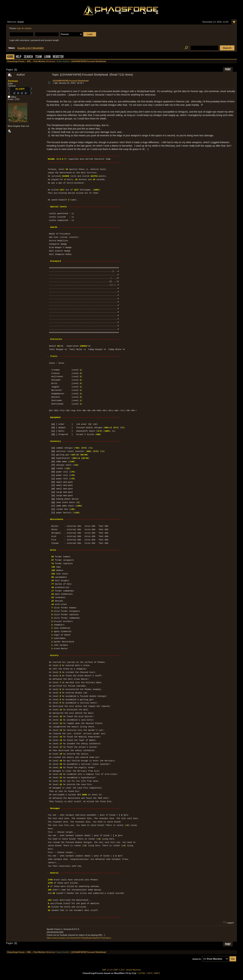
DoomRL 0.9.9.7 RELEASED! (31, 48)
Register (58, 57)
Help (19, 57)
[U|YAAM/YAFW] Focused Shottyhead (71, 81)
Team (38, 57)
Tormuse (13, 81)
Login (47, 57)
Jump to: (197, 959)
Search (28, 57)
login (19, 28)
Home (10, 57)
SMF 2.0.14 (107, 970)
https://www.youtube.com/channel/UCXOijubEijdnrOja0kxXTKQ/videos (79, 938)
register (28, 28)
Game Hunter (62, 61)
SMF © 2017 (119, 970)
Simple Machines (134, 970)
